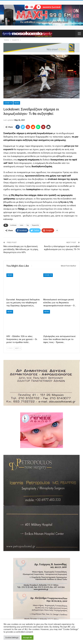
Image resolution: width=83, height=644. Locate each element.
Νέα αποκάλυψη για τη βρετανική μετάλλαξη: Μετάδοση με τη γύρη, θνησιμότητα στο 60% (21, 249)
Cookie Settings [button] (12, 638)
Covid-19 (8, 103)
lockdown (13, 225)
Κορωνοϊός (36, 225)
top (28, 225)
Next (18, 348)
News (17, 103)
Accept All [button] (27, 638)
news (22, 225)
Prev (10, 348)
